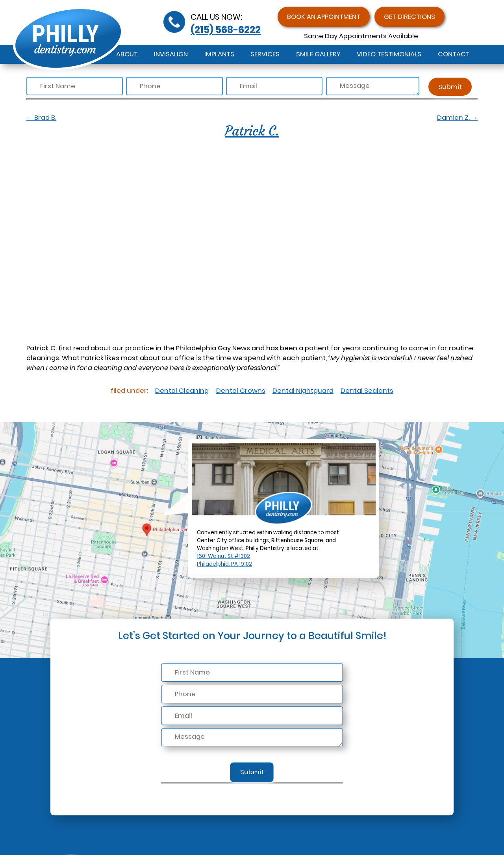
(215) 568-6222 (226, 30)
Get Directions (409, 17)
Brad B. (42, 118)
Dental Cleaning (182, 391)
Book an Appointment (324, 17)
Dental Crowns (241, 391)
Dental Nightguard (303, 391)
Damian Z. (458, 118)
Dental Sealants (367, 391)
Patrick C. (252, 131)
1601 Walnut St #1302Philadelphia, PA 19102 (224, 560)
